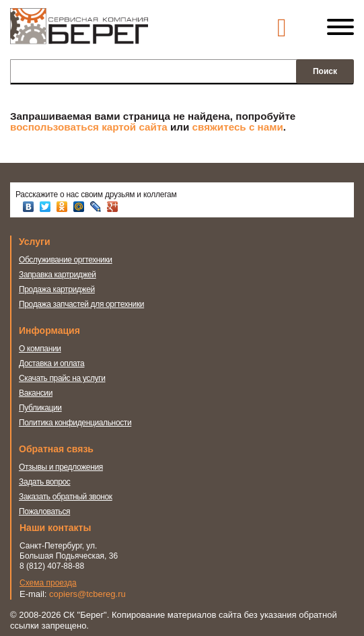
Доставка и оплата (51, 353)
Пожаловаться (44, 491)
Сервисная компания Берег (79, 32)
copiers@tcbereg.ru (87, 574)
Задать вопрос (45, 462)
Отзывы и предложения (61, 447)
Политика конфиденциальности (75, 413)
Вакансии (36, 383)
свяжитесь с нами (238, 127)
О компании (40, 339)
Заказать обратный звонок (66, 476)
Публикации (40, 398)
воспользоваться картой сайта (89, 127)
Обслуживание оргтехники (66, 260)
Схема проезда (48, 563)
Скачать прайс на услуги (62, 368)
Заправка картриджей (58, 275)
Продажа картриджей (57, 289)
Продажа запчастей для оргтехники (81, 304)
